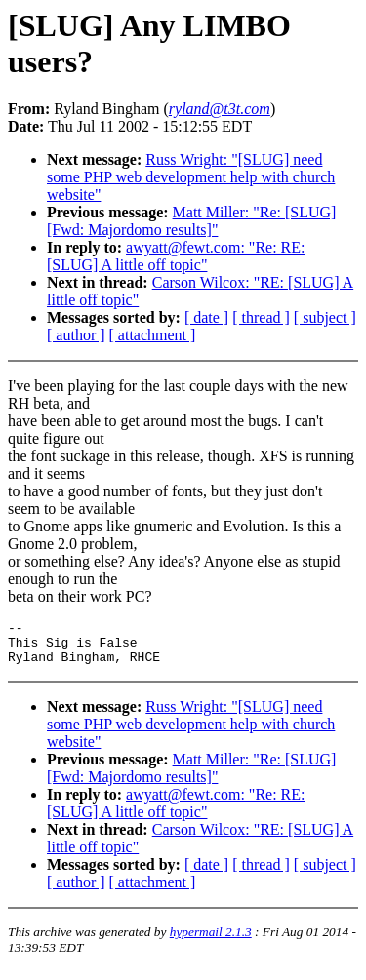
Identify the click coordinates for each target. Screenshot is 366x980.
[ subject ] (325, 317)
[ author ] (76, 335)
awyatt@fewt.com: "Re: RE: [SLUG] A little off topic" (176, 256)
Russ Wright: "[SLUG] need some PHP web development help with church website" (191, 177)
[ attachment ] (153, 335)
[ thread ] (261, 317)
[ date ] (206, 317)
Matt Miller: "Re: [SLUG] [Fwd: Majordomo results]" (191, 221)
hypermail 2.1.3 (211, 941)
